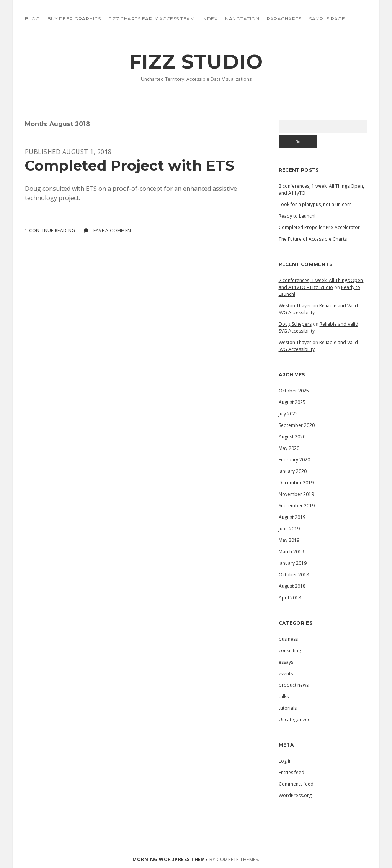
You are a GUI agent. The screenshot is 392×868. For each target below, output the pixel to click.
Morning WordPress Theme (170, 859)
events (286, 674)
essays (286, 662)
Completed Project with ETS (130, 165)
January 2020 (293, 471)
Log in (285, 761)
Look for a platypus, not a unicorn (315, 204)
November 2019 (296, 494)
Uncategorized (295, 720)
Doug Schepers (295, 324)
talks (284, 697)
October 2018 (294, 575)
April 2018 (290, 598)
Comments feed (296, 784)
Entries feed (292, 772)
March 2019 (291, 552)
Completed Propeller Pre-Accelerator (319, 227)
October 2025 (294, 391)
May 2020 (289, 448)
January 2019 (293, 563)
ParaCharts (284, 19)
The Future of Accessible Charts (313, 239)
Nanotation (242, 19)
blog (32, 19)
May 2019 (289, 540)
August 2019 (292, 517)
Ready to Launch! (297, 216)
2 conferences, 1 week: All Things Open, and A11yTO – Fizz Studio (321, 284)
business (288, 639)
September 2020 (297, 425)
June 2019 (289, 529)
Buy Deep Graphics (74, 19)
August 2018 (292, 586)
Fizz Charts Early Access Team (151, 19)
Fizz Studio (196, 62)
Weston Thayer (295, 306)
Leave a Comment (112, 231)
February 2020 (294, 460)
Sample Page (327, 19)
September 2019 (297, 506)
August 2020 (292, 437)
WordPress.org (295, 795)
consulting (290, 651)
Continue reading (52, 231)
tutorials (288, 708)
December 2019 (296, 483)
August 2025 (292, 402)
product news (294, 685)
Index (210, 19)
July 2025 (288, 414)
